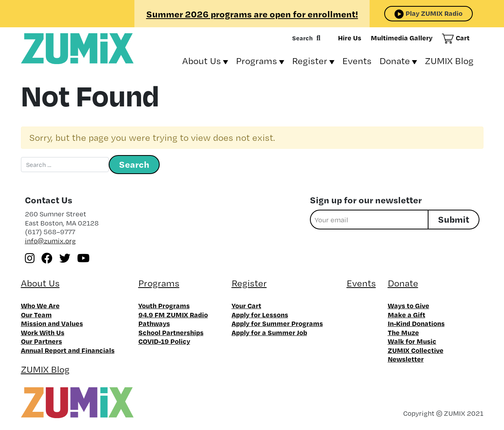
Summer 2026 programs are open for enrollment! (252, 14)
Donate (395, 61)
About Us (202, 61)
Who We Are (40, 305)
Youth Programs (164, 305)
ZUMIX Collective (416, 350)
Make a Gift (407, 314)
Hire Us (350, 38)
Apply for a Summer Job (269, 332)
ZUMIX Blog (449, 61)
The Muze (403, 332)
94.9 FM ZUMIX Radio (173, 314)
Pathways (154, 323)
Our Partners (42, 341)
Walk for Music (412, 341)
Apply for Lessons (260, 314)
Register (310, 61)
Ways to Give (409, 305)
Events (357, 61)
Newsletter (406, 359)
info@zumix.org (50, 241)
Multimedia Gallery (402, 38)
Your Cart (246, 305)
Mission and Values (52, 323)
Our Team (36, 314)
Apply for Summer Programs (277, 323)
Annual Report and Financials (68, 350)
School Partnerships (171, 332)
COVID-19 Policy (164, 341)
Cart (463, 38)
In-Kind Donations (416, 323)
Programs (257, 61)
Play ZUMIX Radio (434, 13)
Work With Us (43, 332)
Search (302, 38)
